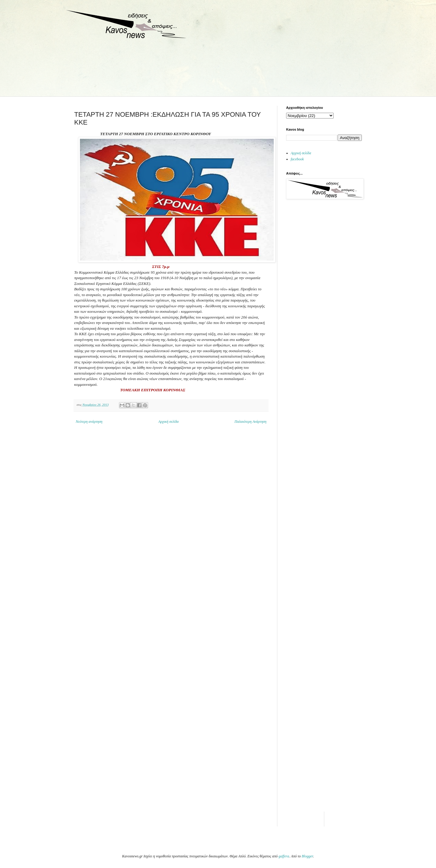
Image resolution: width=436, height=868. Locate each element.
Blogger (307, 856)
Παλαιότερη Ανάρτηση (251, 422)
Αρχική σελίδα (168, 422)
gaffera (284, 856)
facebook (297, 159)
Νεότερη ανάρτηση (89, 422)
